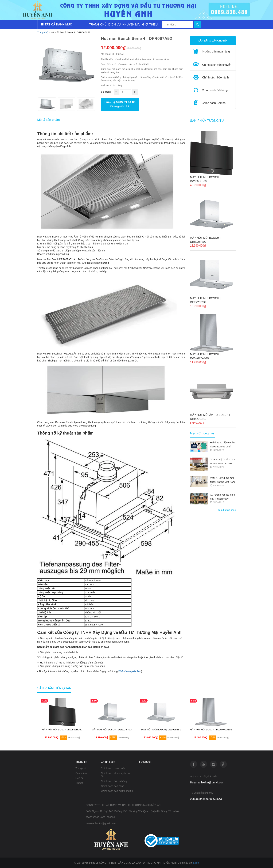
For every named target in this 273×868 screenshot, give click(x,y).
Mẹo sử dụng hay (202, 433)
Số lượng (106, 92)
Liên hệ (79, 778)
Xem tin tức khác (227, 510)
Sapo (196, 863)
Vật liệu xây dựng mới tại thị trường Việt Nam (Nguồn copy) (223, 480)
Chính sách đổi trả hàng (114, 781)
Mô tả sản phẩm (48, 120)
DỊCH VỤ (114, 24)
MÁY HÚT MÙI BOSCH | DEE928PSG (205, 240)
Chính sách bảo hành (113, 786)
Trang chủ (81, 768)
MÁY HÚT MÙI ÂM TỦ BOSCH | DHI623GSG (210, 417)
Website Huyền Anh (130, 671)
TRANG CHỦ (98, 24)
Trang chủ (43, 32)
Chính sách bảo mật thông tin (117, 791)
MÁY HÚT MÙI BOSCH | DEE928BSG (205, 300)
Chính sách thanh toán (113, 768)
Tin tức (79, 783)
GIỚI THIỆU (150, 24)
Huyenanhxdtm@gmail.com (207, 782)
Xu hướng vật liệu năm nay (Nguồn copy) (223, 497)
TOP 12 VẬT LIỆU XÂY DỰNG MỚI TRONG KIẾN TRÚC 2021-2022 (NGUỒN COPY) (223, 462)
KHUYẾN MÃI (131, 24)
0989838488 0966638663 (206, 799)
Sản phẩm (81, 773)
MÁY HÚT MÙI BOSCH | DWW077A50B (205, 356)
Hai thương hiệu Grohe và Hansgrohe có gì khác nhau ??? (223, 445)
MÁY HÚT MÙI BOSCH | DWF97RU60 (205, 179)
